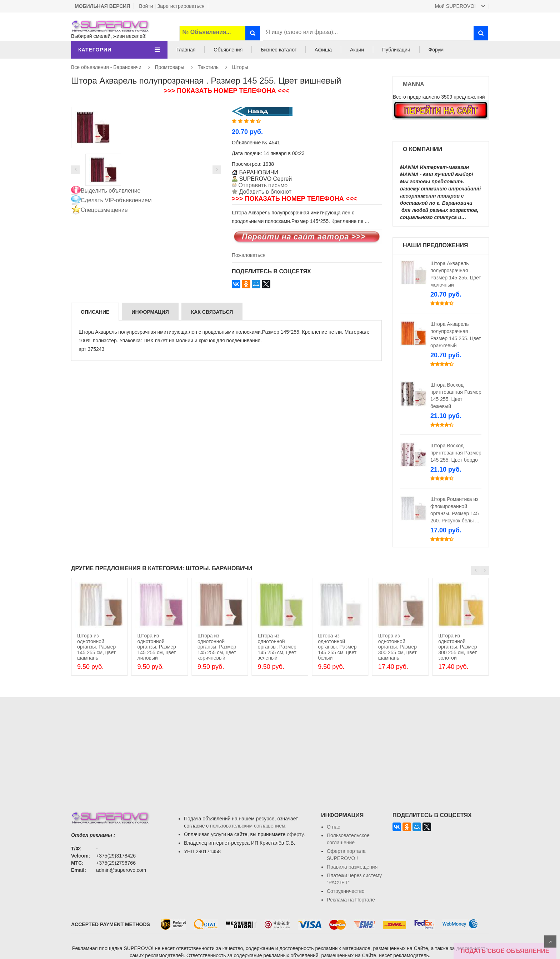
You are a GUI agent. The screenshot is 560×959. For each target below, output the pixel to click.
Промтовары (170, 67)
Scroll (550, 941)
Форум (436, 50)
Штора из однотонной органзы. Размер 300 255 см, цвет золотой (457, 647)
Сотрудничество (346, 891)
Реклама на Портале (351, 900)
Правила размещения (352, 867)
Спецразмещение (104, 210)
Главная (186, 50)
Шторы (240, 67)
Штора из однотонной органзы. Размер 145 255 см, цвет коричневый (217, 647)
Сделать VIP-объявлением (116, 200)
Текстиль (208, 67)
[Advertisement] (280, 747)
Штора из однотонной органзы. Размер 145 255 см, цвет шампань (96, 647)
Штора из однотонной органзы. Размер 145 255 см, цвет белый (337, 647)
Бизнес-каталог (279, 50)
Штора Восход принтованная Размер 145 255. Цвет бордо (456, 453)
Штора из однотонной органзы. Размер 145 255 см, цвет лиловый (156, 647)
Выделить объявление (111, 191)
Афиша (323, 50)
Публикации (396, 50)
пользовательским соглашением (248, 826)
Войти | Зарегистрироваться (172, 6)
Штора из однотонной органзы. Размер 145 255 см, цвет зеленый (277, 647)
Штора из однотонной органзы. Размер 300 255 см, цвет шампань (397, 647)
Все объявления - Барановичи (106, 67)
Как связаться (212, 312)
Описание (95, 312)
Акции (357, 50)
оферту (295, 834)
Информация (150, 312)
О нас (333, 827)
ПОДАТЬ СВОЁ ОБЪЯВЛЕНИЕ (505, 951)
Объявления (228, 50)
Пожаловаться (249, 255)
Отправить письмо (262, 185)
